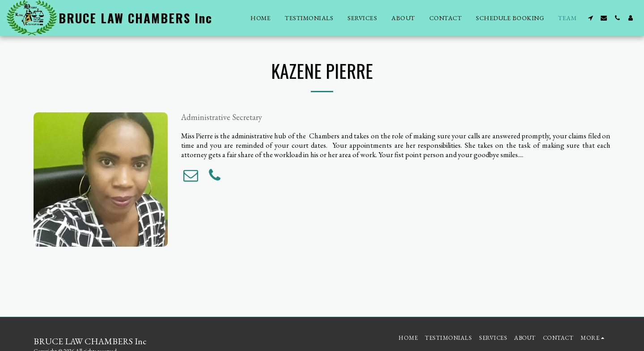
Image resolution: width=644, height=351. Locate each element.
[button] (590, 18)
